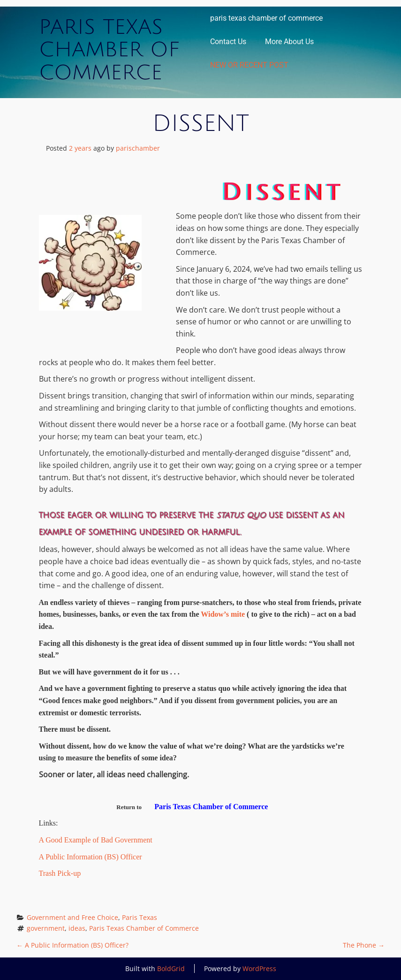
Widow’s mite (224, 614)
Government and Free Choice (72, 917)
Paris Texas (140, 917)
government (46, 928)
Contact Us (228, 42)
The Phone (364, 945)
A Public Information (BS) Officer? (72, 945)
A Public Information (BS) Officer (91, 857)
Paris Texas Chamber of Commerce (109, 50)
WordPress (259, 969)
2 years (80, 148)
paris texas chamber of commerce (266, 18)
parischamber (138, 148)
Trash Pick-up (60, 873)
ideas (77, 928)
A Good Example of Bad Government (96, 840)
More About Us (289, 42)
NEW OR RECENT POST (249, 65)
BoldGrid (171, 969)
